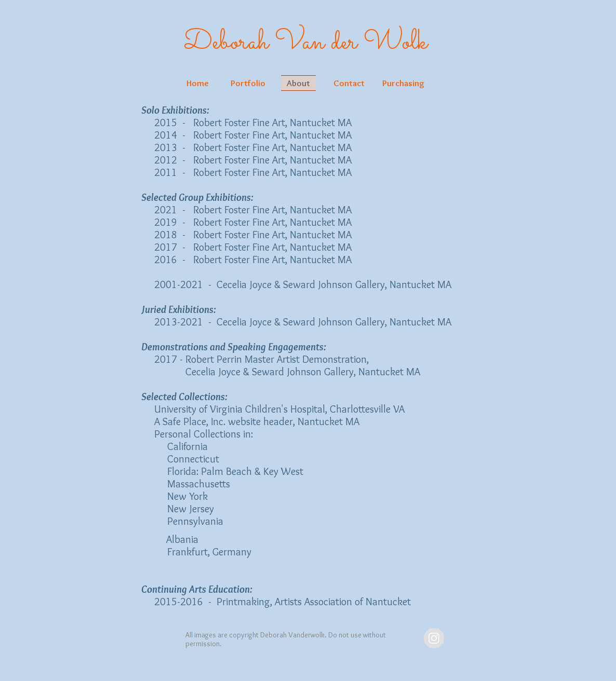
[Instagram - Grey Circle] (434, 638)
